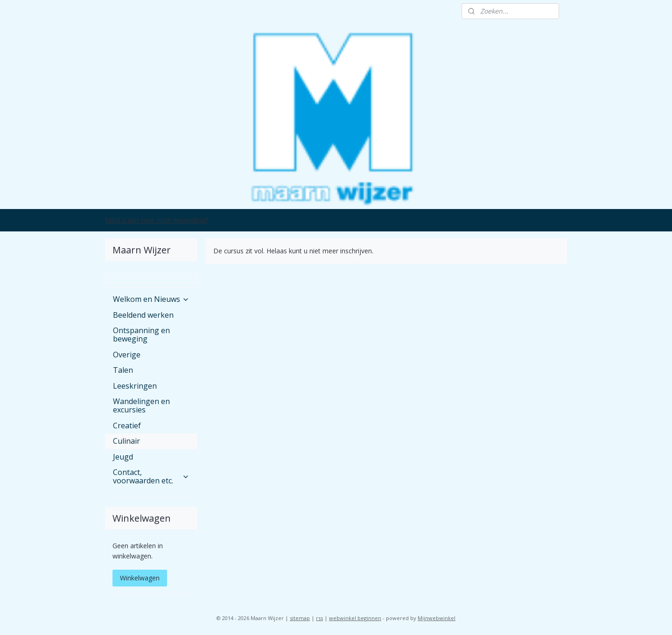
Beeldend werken (143, 315)
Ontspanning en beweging (141, 335)
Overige (127, 355)
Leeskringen (135, 386)
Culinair (126, 441)
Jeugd (123, 457)
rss (319, 618)
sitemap (300, 618)
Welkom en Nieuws (151, 299)
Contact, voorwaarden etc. (151, 476)
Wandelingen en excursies (141, 405)
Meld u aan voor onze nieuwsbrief (156, 220)
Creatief (127, 426)
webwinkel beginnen (355, 618)
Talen (123, 370)
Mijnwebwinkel (437, 618)
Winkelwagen (140, 578)
